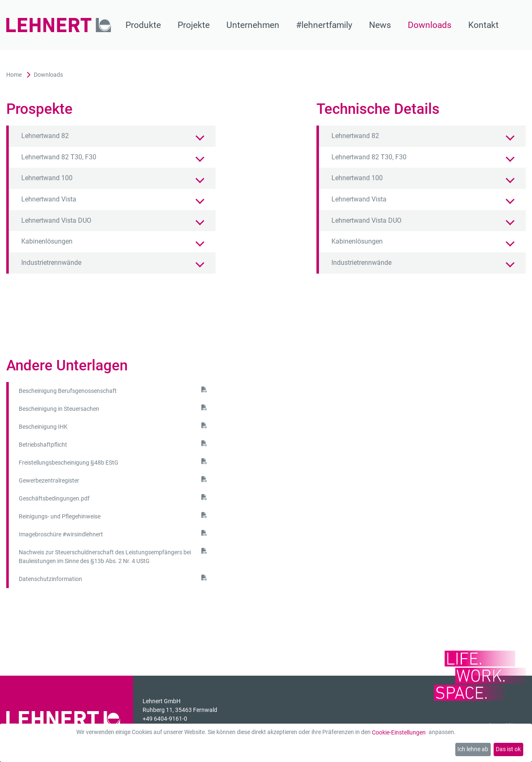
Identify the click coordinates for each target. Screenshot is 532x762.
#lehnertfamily (324, 25)
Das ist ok (508, 749)
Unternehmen (253, 25)
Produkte (143, 25)
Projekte (194, 25)
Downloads (430, 25)
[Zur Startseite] (59, 25)
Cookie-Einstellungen (399, 732)
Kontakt (483, 25)
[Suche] (521, 25)
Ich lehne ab (473, 749)
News (380, 25)
